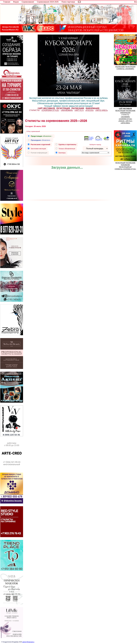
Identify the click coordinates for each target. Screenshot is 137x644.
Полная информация (39, 153)
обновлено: (42, 136)
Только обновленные (67, 149)
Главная (7, 2)
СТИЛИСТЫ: (35, 110)
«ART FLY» (79, 110)
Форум (16, 2)
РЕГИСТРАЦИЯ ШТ (125, 167)
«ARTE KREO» (101, 110)
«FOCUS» (90, 110)
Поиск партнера (68, 2)
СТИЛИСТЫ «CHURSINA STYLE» (125, 169)
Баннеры (62, 153)
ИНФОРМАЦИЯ (125, 113)
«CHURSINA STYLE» (50, 110)
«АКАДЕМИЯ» (67, 110)
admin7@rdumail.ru (28, 642)
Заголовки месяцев (38, 149)
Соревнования (28, 2)
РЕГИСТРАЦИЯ (130, 67)
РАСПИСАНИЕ (120, 67)
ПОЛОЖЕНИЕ (125, 165)
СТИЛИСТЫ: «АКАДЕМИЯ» (125, 69)
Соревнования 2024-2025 (48, 2)
